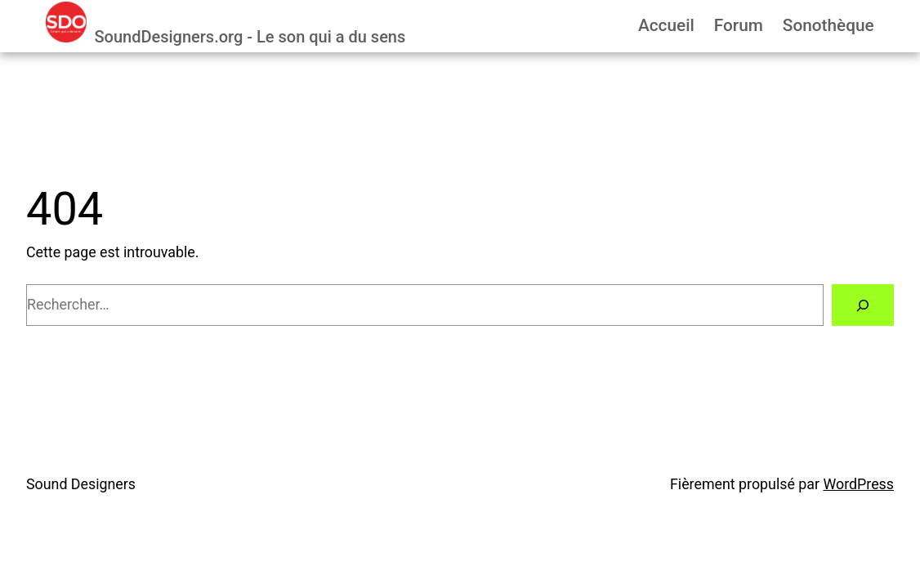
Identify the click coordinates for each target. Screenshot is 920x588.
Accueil (666, 25)
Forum (739, 25)
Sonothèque (828, 25)
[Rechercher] (863, 305)
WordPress (858, 484)
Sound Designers (81, 484)
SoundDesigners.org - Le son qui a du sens (250, 37)
